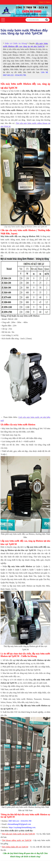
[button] (3, 20)
